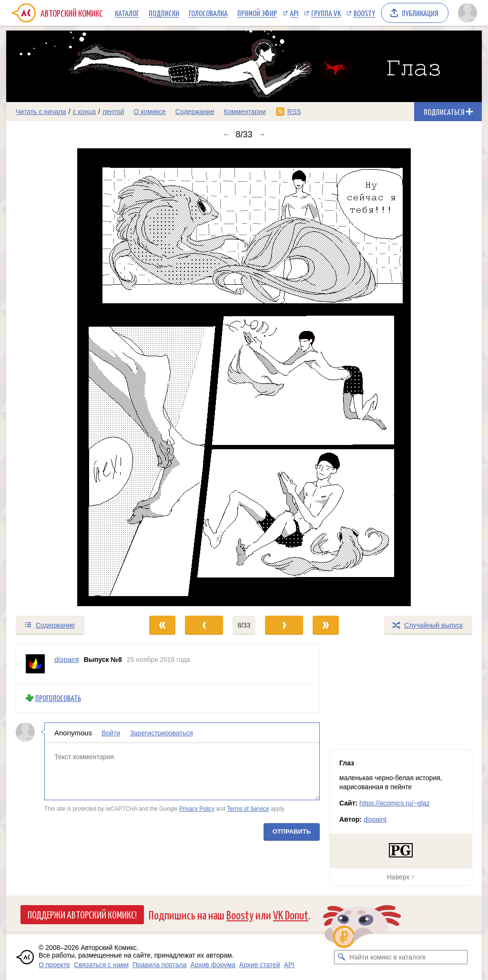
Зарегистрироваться (161, 732)
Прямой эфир (257, 13)
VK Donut (291, 914)
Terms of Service (248, 809)
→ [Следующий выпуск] (262, 134)
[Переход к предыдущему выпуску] (66, 377)
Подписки (164, 13)
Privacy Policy (197, 809)
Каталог (127, 13)
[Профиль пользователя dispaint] (35, 664)
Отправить (292, 831)
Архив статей (260, 965)
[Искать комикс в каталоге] (341, 957)
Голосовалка (208, 13)
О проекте (54, 965)
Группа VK (326, 13)
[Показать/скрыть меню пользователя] (468, 13)
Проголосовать (58, 698)
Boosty (364, 13)
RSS (294, 112)
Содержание (195, 112)
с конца (85, 112)
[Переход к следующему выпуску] (244, 377)
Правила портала (160, 965)
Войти (111, 732)
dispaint (375, 819)
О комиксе (149, 112)
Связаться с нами (101, 965)
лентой (113, 112)
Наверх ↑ (401, 877)
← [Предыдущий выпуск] (226, 134)
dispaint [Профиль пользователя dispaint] (67, 659)
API (294, 13)
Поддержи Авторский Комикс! (82, 914)
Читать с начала (41, 112)
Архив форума (213, 965)
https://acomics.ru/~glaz (394, 803)
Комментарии (245, 112)
